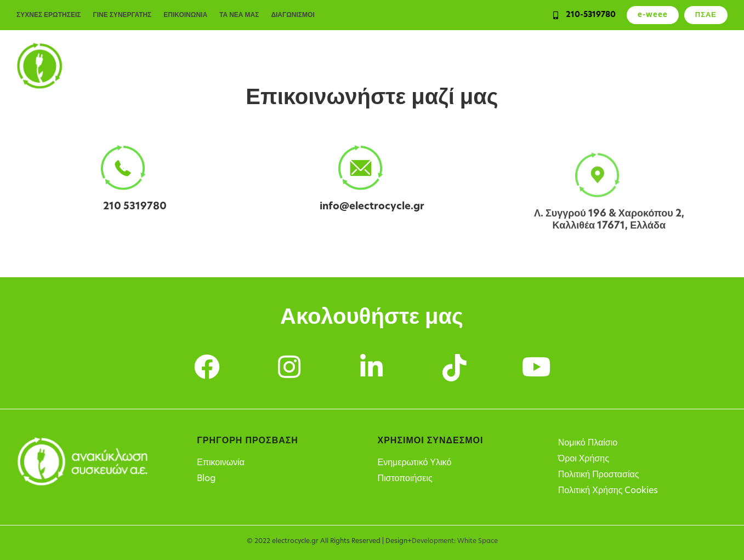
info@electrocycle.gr (372, 208)
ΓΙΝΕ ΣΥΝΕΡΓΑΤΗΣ (122, 15)
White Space (478, 541)
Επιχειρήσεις (346, 66)
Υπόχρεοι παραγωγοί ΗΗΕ (505, 66)
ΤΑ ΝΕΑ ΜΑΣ (239, 15)
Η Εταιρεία (703, 66)
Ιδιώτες (288, 66)
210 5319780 (135, 207)
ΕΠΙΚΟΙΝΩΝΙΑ (185, 15)
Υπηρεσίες (412, 66)
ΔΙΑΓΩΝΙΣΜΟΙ (293, 15)
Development (433, 541)
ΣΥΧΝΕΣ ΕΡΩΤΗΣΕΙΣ (49, 15)
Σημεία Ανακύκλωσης (621, 66)
